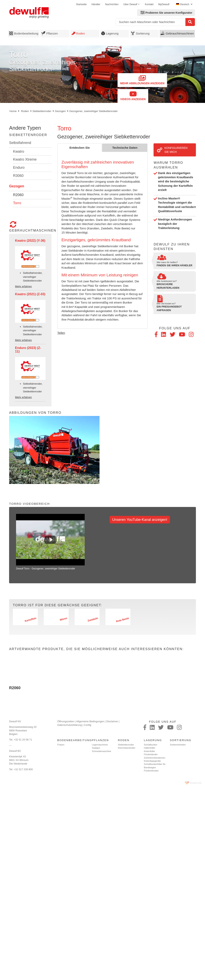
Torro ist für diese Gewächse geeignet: (57, 605)
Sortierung (140, 33)
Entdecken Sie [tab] (80, 148)
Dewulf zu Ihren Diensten (172, 247)
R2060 (18, 195)
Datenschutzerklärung (70, 725)
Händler (96, 4)
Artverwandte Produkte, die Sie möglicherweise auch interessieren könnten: (96, 649)
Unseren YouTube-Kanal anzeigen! (140, 520)
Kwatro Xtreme (25, 159)
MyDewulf (164, 4)
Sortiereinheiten (178, 745)
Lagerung (110, 33)
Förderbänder (151, 754)
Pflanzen (50, 33)
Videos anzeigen (133, 96)
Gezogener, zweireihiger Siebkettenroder (93, 111)
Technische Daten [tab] (125, 148)
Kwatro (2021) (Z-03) (30, 294)
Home (13, 111)
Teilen (61, 333)
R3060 (18, 176)
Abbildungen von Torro (35, 413)
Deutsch (183, 4)
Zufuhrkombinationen (155, 758)
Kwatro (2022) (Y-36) (30, 241)
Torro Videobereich (29, 504)
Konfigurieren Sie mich (172, 150)
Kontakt (149, 4)
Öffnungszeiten (66, 721)
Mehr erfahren (23, 286)
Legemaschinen (100, 745)
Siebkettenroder (42, 111)
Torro (17, 203)
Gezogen (60, 111)
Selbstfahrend (20, 143)
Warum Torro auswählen (168, 165)
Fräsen (61, 745)
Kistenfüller (149, 751)
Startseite (81, 4)
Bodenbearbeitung (24, 33)
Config (88, 725)
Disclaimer (112, 721)
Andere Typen (25, 128)
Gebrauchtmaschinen (177, 33)
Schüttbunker (151, 745)
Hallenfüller (150, 748)
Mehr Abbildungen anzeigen (142, 80)
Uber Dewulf (130, 4)
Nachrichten (112, 4)
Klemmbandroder (127, 748)
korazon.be (196, 783)
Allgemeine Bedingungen (90, 721)
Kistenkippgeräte (152, 761)
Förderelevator (151, 771)
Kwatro (19, 151)
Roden (78, 33)
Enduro (19, 168)
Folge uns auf (175, 328)
